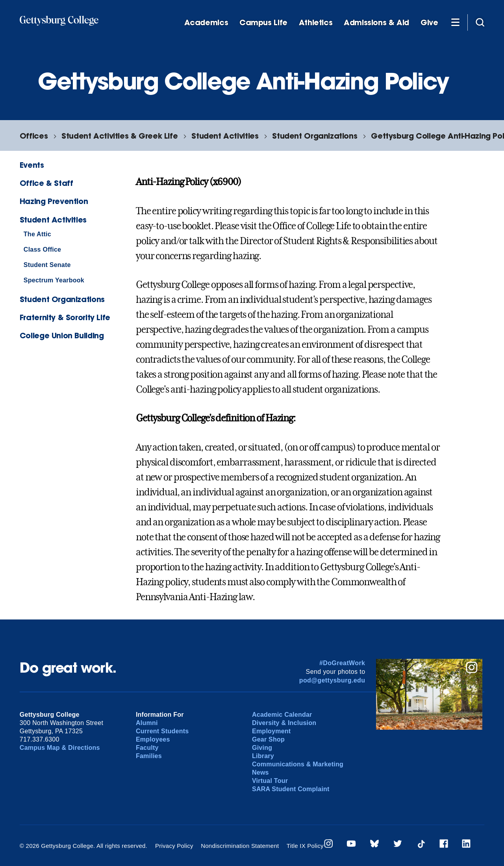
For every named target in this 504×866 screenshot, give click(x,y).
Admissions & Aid (376, 23)
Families (149, 756)
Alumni (147, 723)
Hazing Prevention (54, 201)
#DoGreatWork (342, 663)
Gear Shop (268, 739)
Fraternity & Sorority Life (65, 317)
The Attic (37, 234)
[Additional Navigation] (455, 22)
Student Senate (47, 265)
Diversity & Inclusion (284, 723)
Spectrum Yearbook (54, 280)
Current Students (162, 731)
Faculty (147, 748)
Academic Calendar (282, 715)
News (260, 772)
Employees (153, 739)
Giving (262, 748)
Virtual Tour (270, 781)
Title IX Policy (305, 846)
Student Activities (225, 136)
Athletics (316, 23)
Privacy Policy (174, 846)
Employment (271, 731)
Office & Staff (46, 183)
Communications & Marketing (298, 764)
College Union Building (62, 335)
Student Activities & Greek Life (120, 136)
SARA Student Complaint (291, 789)
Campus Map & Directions (60, 748)
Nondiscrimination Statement (240, 846)
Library (263, 756)
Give (429, 23)
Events (32, 165)
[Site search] (480, 22)
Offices (34, 136)
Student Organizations (315, 136)
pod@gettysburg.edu (332, 680)
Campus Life (263, 23)
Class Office (42, 249)
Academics (206, 23)
